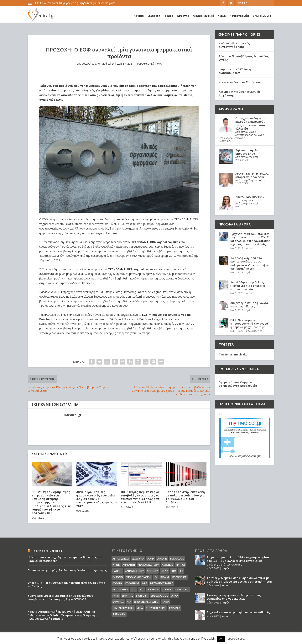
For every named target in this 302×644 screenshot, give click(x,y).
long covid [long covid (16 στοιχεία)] (177, 559)
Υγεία (222, 16)
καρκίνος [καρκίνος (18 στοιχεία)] (118, 602)
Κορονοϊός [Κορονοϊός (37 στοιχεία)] (180, 577)
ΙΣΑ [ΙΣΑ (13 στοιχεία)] (156, 577)
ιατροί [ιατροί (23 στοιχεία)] (175, 596)
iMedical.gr (107, 64)
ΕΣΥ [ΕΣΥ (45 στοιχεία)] (181, 571)
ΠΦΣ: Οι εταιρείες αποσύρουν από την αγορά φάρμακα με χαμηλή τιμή (249, 324)
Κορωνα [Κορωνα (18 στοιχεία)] (117, 583)
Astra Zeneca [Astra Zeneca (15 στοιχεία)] (121, 559)
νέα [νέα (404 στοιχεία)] (129, 602)
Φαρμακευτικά (204, 16)
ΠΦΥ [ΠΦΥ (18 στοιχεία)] (141, 590)
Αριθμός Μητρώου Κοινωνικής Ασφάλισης (240, 93)
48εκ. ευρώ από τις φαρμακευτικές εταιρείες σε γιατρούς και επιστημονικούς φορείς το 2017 (97, 499)
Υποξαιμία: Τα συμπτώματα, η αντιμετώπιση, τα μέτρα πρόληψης (67, 584)
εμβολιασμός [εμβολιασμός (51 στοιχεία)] (159, 596)
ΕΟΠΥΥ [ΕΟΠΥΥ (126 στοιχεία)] (164, 571)
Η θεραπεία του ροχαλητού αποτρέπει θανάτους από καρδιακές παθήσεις (65, 559)
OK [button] (221, 639)
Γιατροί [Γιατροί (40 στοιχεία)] (180, 565)
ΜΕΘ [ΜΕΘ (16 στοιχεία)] (145, 583)
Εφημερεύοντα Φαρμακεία (237, 382)
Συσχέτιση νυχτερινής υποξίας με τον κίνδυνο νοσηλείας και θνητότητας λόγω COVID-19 (60, 597)
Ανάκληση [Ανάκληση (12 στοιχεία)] (129, 565)
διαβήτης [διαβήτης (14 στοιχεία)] (127, 596)
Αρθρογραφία (239, 16)
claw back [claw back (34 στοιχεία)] (138, 559)
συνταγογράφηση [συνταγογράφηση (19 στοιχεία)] (123, 608)
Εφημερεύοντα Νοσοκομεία (238, 386)
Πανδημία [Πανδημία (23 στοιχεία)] (153, 590)
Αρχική (139, 16)
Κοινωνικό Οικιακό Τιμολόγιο (239, 82)
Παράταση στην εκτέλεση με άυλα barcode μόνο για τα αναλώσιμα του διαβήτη (185, 497)
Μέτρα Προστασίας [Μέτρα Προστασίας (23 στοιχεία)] (162, 583)
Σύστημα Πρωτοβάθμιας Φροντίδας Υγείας (244, 58)
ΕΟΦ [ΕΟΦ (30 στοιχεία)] (173, 571)
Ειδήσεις (154, 16)
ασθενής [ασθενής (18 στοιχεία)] (167, 590)
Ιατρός (168, 16)
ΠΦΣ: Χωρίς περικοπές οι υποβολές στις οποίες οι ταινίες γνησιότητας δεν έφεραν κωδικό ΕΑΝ (140, 497)
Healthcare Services (47, 551)
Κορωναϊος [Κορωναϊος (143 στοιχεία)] (132, 583)
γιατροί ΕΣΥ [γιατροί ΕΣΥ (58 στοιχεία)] (182, 590)
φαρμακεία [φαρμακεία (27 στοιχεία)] (119, 614)
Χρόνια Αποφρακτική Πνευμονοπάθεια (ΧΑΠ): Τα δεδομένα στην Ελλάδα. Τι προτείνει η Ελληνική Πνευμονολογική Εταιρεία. (61, 615)
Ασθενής (183, 16)
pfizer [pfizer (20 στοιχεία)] (116, 565)
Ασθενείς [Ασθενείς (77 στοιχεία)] (168, 565)
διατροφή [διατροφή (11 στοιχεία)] (142, 596)
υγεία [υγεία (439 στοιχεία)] (140, 608)
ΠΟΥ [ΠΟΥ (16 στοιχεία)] (133, 590)
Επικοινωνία (262, 16)
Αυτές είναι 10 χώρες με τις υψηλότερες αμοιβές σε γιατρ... (81, 3)
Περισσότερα (235, 638)
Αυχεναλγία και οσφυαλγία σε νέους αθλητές (249, 305)
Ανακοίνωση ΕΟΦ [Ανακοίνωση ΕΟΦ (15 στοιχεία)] (148, 565)
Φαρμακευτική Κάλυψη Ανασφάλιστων (235, 71)
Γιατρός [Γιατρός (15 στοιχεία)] (117, 571)
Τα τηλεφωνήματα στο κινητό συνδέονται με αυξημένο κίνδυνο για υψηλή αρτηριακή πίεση (250, 263)
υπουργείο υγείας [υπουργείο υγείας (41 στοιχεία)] (156, 608)
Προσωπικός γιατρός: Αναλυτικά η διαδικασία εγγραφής (67, 570)
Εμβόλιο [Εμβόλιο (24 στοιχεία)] (118, 577)
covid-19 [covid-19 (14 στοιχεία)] (162, 559)
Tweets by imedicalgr (233, 354)
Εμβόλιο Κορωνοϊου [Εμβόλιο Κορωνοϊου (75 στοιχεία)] (138, 577)
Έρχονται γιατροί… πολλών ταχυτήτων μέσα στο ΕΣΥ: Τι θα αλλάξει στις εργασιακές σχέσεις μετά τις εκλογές (250, 239)
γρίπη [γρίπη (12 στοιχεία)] (116, 596)
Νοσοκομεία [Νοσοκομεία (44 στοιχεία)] (120, 590)
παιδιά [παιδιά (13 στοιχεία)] (166, 602)
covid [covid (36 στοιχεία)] (150, 559)
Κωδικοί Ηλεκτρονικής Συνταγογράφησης (234, 45)
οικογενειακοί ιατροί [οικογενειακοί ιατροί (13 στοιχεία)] (147, 602)
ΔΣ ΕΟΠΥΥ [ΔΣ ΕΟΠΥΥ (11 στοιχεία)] (152, 571)
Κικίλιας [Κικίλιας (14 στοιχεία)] (165, 577)
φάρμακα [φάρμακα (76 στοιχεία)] (174, 608)
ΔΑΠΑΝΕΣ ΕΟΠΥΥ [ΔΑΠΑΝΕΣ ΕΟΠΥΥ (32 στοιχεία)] (134, 571)
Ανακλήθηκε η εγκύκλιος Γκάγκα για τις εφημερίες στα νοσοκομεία (248, 286)
